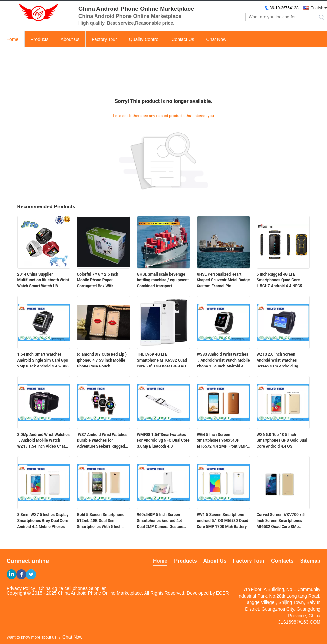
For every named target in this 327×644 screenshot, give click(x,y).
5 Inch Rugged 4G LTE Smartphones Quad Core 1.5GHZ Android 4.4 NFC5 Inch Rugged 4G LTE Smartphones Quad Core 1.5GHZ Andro (279, 280)
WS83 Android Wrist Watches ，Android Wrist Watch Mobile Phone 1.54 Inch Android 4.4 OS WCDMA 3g (223, 361)
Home (12, 39)
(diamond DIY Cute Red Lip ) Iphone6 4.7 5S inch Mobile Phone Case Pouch (102, 360)
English (317, 8)
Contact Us (183, 39)
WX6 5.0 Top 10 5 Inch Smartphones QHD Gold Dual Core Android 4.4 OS (282, 440)
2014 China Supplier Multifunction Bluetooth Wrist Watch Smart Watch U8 (43, 280)
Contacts (282, 561)
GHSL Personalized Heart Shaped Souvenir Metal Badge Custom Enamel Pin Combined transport (223, 280)
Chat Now (216, 39)
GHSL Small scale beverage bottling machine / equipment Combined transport (163, 280)
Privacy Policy (21, 588)
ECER (223, 593)
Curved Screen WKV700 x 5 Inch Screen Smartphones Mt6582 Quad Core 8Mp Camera (281, 521)
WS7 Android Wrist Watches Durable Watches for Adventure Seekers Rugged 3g (102, 441)
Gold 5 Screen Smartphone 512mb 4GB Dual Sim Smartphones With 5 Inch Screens (101, 521)
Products (39, 39)
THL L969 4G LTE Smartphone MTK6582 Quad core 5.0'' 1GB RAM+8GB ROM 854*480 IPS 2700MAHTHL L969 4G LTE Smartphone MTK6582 (163, 361)
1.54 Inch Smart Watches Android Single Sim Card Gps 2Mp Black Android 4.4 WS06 (43, 360)
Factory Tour (104, 39)
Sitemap (310, 561)
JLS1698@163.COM (299, 622)
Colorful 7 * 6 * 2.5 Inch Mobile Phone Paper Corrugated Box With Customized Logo (98, 280)
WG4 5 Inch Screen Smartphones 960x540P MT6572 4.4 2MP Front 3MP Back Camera (222, 441)
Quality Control (144, 39)
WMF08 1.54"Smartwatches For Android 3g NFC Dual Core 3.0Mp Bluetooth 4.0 (163, 440)
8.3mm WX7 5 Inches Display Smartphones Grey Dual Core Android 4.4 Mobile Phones (43, 521)
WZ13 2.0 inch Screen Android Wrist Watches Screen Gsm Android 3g (277, 360)
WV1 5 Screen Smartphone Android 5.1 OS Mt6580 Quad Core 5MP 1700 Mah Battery (223, 521)
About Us (70, 39)
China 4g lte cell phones (63, 588)
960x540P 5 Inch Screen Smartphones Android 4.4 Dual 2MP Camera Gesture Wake (160, 521)
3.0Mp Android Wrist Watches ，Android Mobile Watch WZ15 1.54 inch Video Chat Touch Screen (43, 441)
